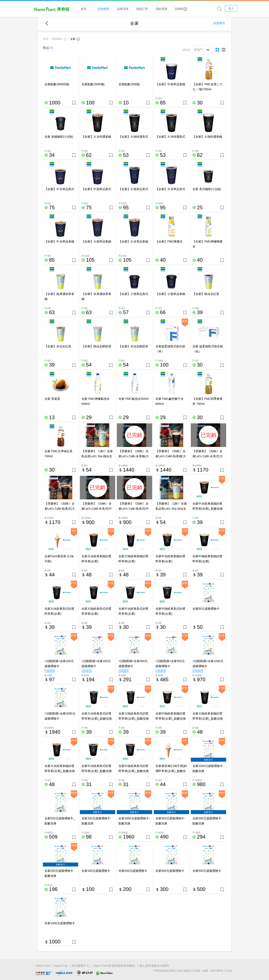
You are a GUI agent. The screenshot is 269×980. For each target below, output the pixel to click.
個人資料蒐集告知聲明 (154, 966)
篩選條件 (219, 24)
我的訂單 (151, 9)
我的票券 (170, 9)
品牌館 (190, 9)
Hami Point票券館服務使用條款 (114, 966)
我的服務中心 (80, 966)
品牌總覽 (112, 9)
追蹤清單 (131, 9)
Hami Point (43, 966)
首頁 (92, 9)
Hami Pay (61, 966)
